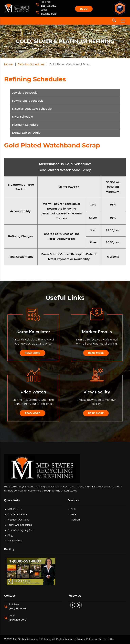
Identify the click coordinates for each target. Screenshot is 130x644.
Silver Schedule (22, 117)
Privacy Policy (85, 639)
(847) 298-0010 (48, 14)
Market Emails (97, 332)
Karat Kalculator (33, 332)
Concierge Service (17, 514)
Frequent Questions (18, 520)
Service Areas (15, 540)
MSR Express (15, 509)
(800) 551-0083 (48, 6)
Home (8, 64)
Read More (32, 353)
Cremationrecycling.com (21, 530)
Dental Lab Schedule (26, 133)
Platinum (76, 520)
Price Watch (33, 392)
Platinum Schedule (25, 125)
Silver (74, 514)
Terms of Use (107, 639)
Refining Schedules (31, 64)
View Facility (97, 392)
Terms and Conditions (20, 525)
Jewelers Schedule (25, 93)
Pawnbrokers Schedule (28, 101)
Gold (73, 509)
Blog (84, 9)
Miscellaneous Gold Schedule (32, 109)
